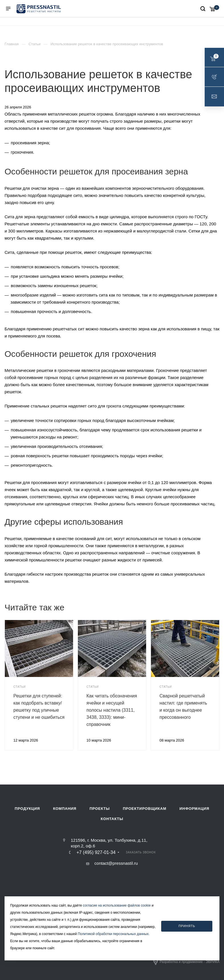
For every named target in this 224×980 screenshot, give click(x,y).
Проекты (100, 809)
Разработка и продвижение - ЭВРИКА (186, 962)
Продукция (27, 809)
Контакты (112, 819)
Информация (194, 809)
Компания (65, 809)
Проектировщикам (145, 809)
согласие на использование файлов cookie (117, 905)
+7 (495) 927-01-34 (96, 853)
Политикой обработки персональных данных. (114, 934)
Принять (187, 926)
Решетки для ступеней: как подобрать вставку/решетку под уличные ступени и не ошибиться (39, 707)
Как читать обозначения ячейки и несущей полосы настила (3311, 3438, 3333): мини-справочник (112, 710)
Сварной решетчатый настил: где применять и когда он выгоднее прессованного (183, 707)
